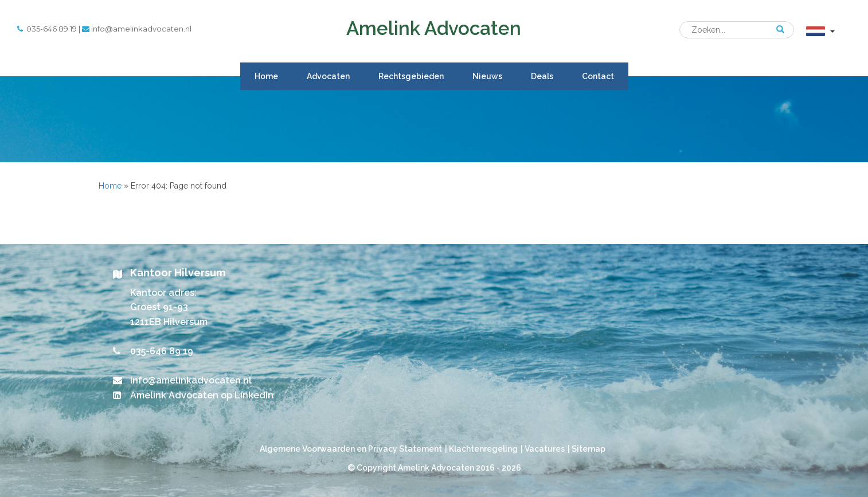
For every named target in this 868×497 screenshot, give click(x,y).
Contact (598, 76)
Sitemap (589, 449)
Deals (542, 76)
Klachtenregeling (483, 449)
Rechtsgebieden (411, 76)
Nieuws (487, 76)
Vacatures (545, 449)
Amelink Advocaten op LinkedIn (202, 395)
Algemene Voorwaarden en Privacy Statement (351, 449)
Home (266, 76)
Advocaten (328, 76)
